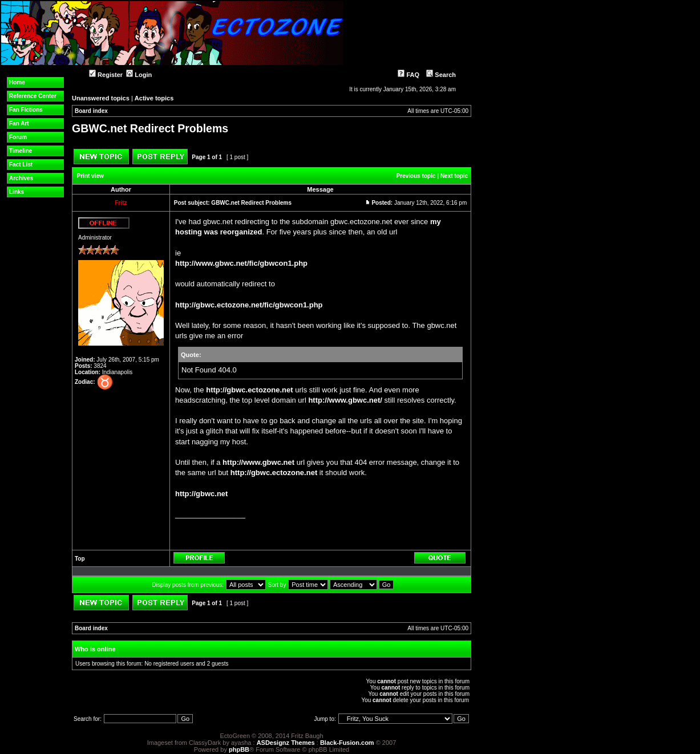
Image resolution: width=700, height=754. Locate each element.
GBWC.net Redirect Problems (150, 128)
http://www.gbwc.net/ (345, 400)
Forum (18, 137)
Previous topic (416, 176)
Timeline (21, 151)
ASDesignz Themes (286, 743)
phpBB (239, 749)
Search (441, 75)
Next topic (454, 176)
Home (17, 82)
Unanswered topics (101, 98)
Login (139, 75)
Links (17, 192)
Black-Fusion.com (347, 743)
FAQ (408, 75)
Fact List (21, 165)
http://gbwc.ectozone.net (249, 390)
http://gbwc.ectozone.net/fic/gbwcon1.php (249, 305)
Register (106, 75)
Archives (21, 178)
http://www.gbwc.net (258, 462)
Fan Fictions (26, 110)
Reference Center (33, 96)
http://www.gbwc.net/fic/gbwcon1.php (241, 263)
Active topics (154, 98)
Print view (90, 176)
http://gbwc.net (201, 494)
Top (80, 559)
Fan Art (19, 123)
